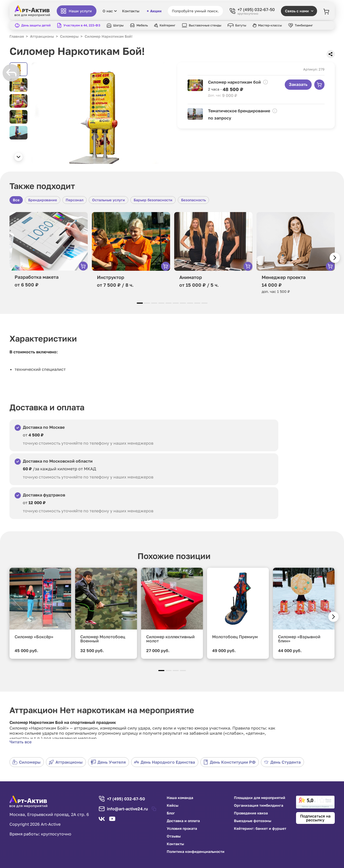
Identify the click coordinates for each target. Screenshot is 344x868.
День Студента (282, 762)
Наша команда (180, 798)
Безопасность (193, 200)
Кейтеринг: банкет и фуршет (260, 829)
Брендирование (43, 200)
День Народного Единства (164, 762)
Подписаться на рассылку (315, 818)
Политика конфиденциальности (196, 852)
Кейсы (173, 805)
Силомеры (26, 762)
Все (16, 200)
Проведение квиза (251, 813)
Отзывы (174, 836)
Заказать (298, 84)
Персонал (75, 200)
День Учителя (108, 762)
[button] (18, 157)
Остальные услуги (109, 200)
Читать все (21, 742)
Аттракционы (66, 762)
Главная (17, 36)
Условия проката (182, 829)
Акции (154, 11)
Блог (171, 813)
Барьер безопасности (153, 200)
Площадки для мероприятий (260, 798)
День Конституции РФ (229, 762)
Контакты (131, 11)
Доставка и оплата (183, 821)
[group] (99, 113)
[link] (315, 802)
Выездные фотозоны (253, 821)
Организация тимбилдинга (259, 805)
